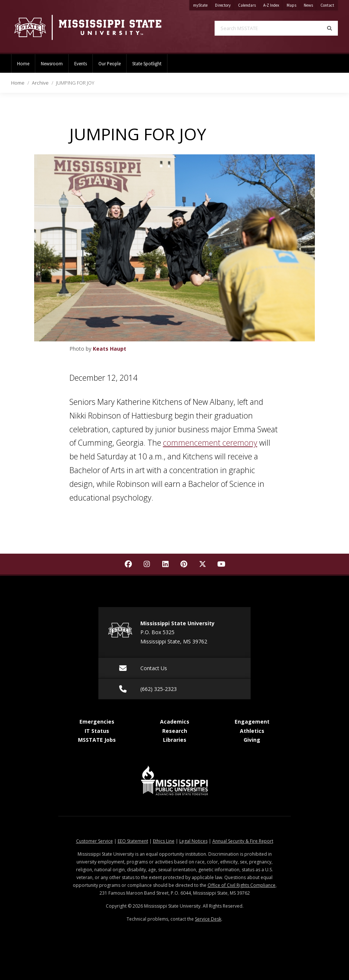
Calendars (249, 4)
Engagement (252, 722)
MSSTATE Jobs (97, 740)
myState (202, 4)
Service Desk (208, 919)
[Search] (330, 28)
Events (81, 63)
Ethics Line (164, 841)
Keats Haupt (110, 349)
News (310, 4)
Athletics (252, 731)
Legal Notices (193, 841)
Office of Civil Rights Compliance (242, 885)
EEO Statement (133, 841)
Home (23, 63)
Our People (110, 63)
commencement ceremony (210, 443)
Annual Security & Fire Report (243, 841)
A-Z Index (273, 4)
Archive (40, 83)
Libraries (175, 740)
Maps (293, 4)
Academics (175, 722)
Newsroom (52, 63)
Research (175, 731)
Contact (329, 4)
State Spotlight (147, 63)
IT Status (97, 731)
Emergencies (97, 722)
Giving (252, 740)
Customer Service (94, 841)
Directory (225, 4)
